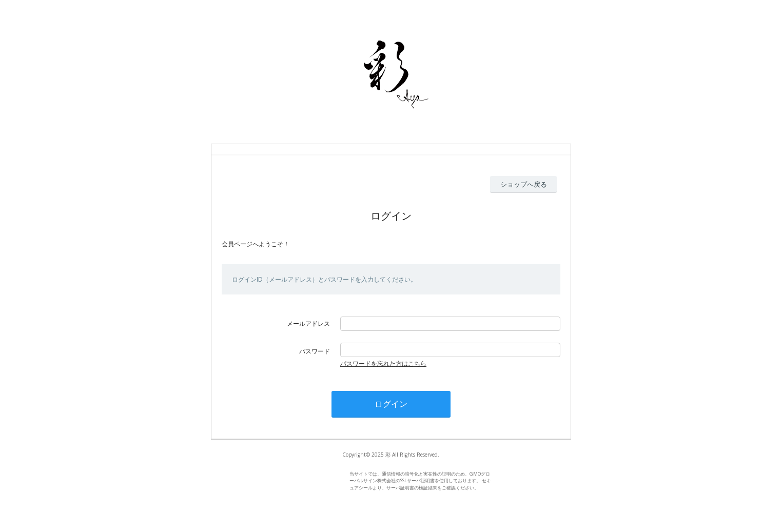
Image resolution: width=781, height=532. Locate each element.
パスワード (315, 351)
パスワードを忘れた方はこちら (383, 363)
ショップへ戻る (524, 184)
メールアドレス (308, 323)
